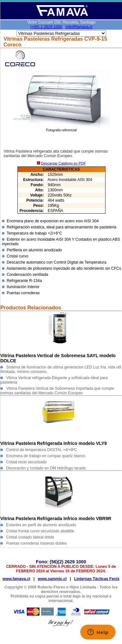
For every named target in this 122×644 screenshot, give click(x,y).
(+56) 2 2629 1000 (46, 27)
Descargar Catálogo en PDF (63, 163)
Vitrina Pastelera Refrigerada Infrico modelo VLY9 (54, 443)
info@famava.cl (79, 27)
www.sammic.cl (52, 579)
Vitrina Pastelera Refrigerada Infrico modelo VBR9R (56, 518)
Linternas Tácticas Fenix (97, 579)
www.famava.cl (17, 579)
